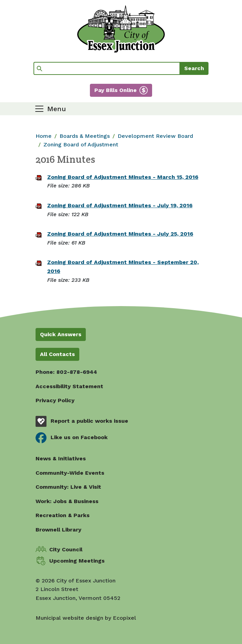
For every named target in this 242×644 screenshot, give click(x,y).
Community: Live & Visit (68, 487)
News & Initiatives (61, 458)
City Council (66, 549)
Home (44, 136)
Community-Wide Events (70, 473)
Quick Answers (61, 334)
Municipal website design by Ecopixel (86, 618)
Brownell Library (58, 530)
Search (194, 68)
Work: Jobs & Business (67, 501)
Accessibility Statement (69, 386)
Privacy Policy (55, 400)
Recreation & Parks (63, 515)
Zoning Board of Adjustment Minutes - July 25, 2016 (120, 234)
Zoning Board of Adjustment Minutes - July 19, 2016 (120, 205)
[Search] (107, 68)
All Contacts (57, 354)
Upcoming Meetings (77, 561)
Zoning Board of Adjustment (81, 144)
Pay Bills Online (116, 90)
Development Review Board (155, 136)
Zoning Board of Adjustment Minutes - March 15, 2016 (123, 177)
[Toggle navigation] (50, 109)
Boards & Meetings (85, 136)
